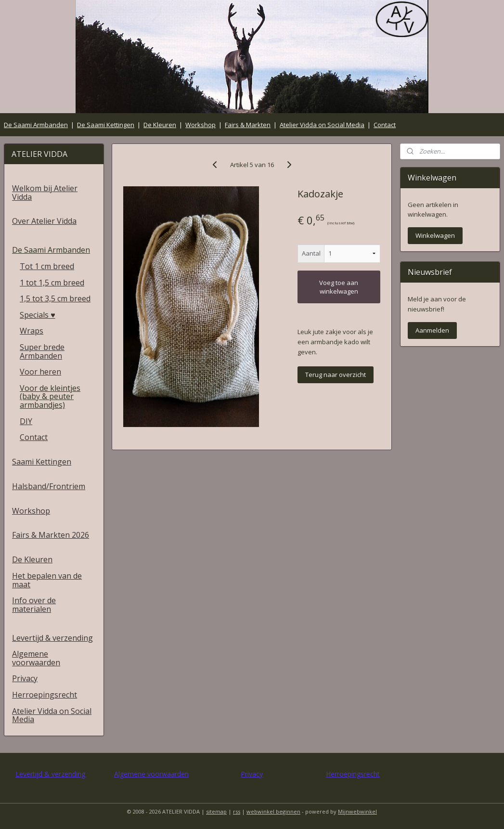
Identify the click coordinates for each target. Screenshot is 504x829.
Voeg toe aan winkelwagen (339, 287)
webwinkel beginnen (273, 811)
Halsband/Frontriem (49, 486)
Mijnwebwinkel (357, 811)
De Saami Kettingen (106, 125)
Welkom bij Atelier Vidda (45, 193)
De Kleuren (160, 125)
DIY (26, 421)
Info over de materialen (34, 605)
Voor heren (40, 372)
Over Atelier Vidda (44, 221)
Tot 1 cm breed (47, 266)
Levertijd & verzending (52, 638)
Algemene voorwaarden (36, 658)
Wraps (32, 331)
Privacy (25, 678)
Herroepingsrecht (45, 695)
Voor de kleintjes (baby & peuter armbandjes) (50, 396)
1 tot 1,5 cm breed (52, 283)
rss (237, 811)
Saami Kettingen (42, 462)
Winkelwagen (435, 235)
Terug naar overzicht (336, 375)
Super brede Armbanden (42, 351)
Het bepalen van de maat (47, 580)
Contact (385, 125)
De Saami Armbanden (36, 125)
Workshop (200, 125)
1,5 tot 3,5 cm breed (55, 298)
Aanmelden (432, 330)
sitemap (216, 811)
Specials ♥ (38, 315)
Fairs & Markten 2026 (51, 535)
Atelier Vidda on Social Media (322, 125)
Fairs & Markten (248, 125)
